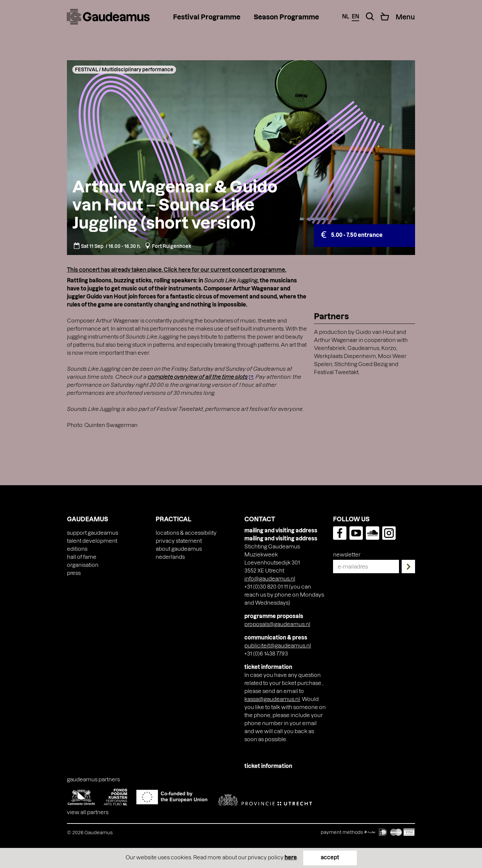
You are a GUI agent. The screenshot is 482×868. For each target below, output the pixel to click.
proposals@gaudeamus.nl (277, 624)
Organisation (83, 565)
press (74, 573)
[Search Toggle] (370, 16)
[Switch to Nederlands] (170, 557)
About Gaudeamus (179, 549)
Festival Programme (207, 17)
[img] (108, 17)
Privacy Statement (179, 541)
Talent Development (92, 541)
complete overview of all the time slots (198, 377)
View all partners (88, 812)
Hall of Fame (82, 557)
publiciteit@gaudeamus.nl (278, 645)
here (291, 857)
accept (330, 857)
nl (346, 16)
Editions (77, 549)
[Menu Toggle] (405, 17)
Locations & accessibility (186, 533)
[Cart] (385, 16)
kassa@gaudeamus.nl (272, 699)
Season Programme (286, 17)
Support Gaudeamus (93, 533)
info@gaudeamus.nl (270, 578)
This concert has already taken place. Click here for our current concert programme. (177, 270)
